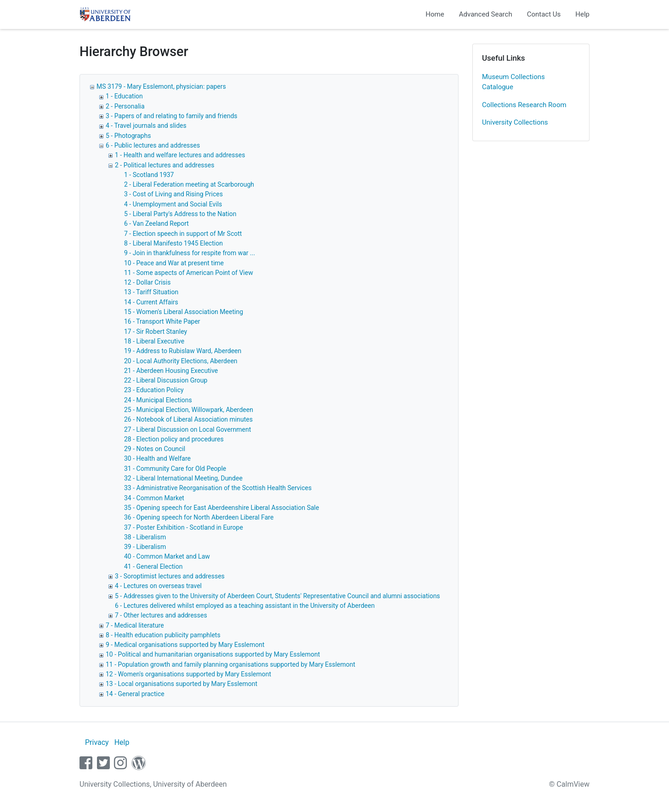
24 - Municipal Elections (158, 400)
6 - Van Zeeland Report (156, 223)
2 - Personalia (125, 106)
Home (435, 14)
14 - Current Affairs (151, 302)
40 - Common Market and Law (167, 556)
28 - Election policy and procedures (174, 439)
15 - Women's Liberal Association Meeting (184, 312)
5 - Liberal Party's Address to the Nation (180, 214)
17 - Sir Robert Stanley (156, 332)
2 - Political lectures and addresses (164, 165)
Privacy (97, 742)
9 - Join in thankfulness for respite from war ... (190, 253)
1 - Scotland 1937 (149, 175)
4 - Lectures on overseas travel (158, 586)
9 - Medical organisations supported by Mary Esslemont (185, 645)
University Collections (515, 122)
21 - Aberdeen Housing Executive (171, 371)
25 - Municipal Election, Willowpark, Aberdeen (189, 410)
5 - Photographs (128, 136)
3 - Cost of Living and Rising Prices (173, 194)
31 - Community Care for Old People (175, 469)
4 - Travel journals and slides (146, 126)
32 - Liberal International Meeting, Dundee (183, 478)
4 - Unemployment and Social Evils (173, 204)
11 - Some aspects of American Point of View (189, 273)
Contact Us (544, 14)
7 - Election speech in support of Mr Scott (183, 234)
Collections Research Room (524, 105)
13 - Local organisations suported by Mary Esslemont (181, 684)
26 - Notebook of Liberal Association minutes (188, 419)
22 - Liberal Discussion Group (166, 380)
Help (582, 14)
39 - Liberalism (145, 547)
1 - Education (124, 96)
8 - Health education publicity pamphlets (163, 635)
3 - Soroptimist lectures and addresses (170, 576)
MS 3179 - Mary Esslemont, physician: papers (161, 86)
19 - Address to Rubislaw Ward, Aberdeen (183, 351)
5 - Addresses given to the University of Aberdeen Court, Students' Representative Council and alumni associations (278, 596)
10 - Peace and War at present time (174, 263)
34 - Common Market (154, 498)
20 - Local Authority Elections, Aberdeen (181, 361)
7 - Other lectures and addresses (161, 615)
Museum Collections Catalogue (513, 82)
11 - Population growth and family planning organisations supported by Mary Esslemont (230, 664)
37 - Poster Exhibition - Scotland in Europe (184, 527)
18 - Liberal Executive (154, 341)
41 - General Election (153, 566)
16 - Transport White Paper (162, 321)
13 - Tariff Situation (151, 292)
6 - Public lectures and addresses (153, 145)
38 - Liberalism (145, 537)
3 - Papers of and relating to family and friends (172, 116)
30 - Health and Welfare (157, 458)
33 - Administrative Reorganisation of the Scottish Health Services (218, 488)
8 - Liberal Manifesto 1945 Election (173, 243)
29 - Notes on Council (155, 449)
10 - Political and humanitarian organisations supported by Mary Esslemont (213, 654)
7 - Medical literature (135, 625)
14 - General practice (135, 694)
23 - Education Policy (154, 390)
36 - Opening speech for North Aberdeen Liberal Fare (199, 517)
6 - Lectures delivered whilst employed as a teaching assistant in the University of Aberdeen (245, 606)
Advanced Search (486, 14)
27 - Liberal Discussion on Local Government (187, 429)
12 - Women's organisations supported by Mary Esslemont (188, 674)
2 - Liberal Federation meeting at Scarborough (189, 184)
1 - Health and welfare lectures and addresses (180, 155)
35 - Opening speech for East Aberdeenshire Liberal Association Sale (221, 508)
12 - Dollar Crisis (147, 282)
